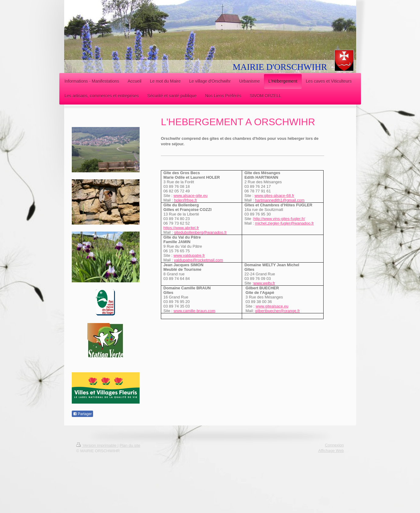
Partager (82, 414)
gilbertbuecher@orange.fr (277, 311)
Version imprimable (97, 445)
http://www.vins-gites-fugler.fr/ (279, 219)
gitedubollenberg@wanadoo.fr (200, 232)
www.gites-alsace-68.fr (274, 196)
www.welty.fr (264, 283)
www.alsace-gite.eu (191, 196)
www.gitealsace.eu (272, 306)
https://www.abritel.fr (181, 228)
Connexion (334, 445)
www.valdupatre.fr (189, 255)
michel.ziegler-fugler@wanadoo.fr (284, 223)
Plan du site (130, 445)
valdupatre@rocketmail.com (198, 260)
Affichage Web (331, 451)
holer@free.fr (186, 200)
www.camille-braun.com (194, 311)
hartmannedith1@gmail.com (280, 200)
